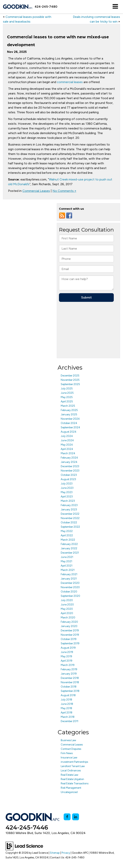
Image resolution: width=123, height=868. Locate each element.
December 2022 (70, 514)
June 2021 (67, 557)
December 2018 (70, 678)
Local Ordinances (71, 770)
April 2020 (67, 613)
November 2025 (70, 380)
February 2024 (69, 458)
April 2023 (67, 497)
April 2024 (67, 449)
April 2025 (67, 401)
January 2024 (69, 462)
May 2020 (67, 609)
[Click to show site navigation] (115, 7)
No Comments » (64, 191)
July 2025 (67, 389)
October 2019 (69, 639)
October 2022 (69, 522)
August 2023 (68, 479)
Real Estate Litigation (72, 779)
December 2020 (70, 583)
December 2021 (70, 553)
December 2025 (70, 376)
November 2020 (70, 587)
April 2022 (67, 535)
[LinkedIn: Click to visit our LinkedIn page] (76, 817)
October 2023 (69, 475)
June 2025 (67, 393)
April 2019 (67, 661)
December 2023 (70, 466)
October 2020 (69, 592)
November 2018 (70, 682)
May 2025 (67, 397)
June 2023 (67, 488)
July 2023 (67, 484)
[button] (46, 7)
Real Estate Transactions (75, 783)
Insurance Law (69, 758)
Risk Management (71, 788)
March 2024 (68, 453)
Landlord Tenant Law (73, 766)
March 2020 (68, 618)
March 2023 (68, 501)
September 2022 (70, 527)
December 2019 (70, 630)
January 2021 (69, 579)
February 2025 (69, 410)
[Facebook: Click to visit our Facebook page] (67, 817)
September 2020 (70, 596)
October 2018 (69, 687)
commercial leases (70, 82)
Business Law (68, 740)
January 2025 (69, 414)
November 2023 (70, 471)
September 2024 (70, 427)
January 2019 (69, 674)
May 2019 (66, 656)
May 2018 (66, 708)
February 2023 (69, 505)
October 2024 (69, 423)
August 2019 (68, 648)
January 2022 (69, 548)
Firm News (67, 753)
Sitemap (55, 853)
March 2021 (68, 570)
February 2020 (69, 622)
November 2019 (70, 635)
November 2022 (70, 518)
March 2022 (68, 540)
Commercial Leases (36, 191)
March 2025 (68, 406)
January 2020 (69, 626)
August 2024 (69, 432)
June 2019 (67, 652)
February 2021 (69, 574)
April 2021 (67, 566)
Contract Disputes (71, 749)
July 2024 (67, 436)
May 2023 (67, 492)
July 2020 (67, 600)
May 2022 (67, 531)
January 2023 (69, 510)
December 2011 (69, 721)
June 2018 (67, 704)
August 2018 (68, 695)
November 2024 (70, 419)
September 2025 (70, 384)
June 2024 (67, 440)
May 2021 (66, 561)
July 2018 (66, 700)
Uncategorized (69, 792)
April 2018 (67, 713)
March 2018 (68, 717)
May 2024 (67, 445)
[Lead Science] (24, 846)
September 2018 (70, 691)
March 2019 (68, 665)
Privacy (66, 853)
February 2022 (69, 544)
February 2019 (69, 669)
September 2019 (70, 643)
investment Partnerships (74, 762)
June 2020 (67, 605)
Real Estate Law (69, 775)
